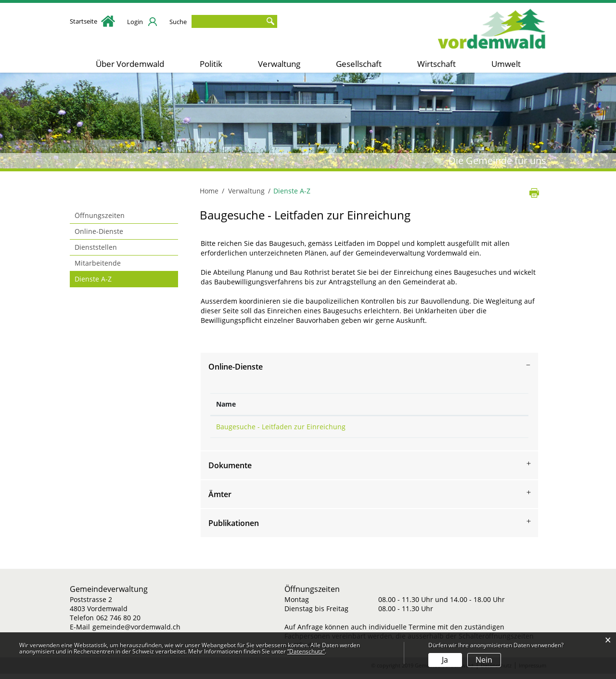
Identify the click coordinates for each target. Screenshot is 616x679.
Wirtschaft (436, 64)
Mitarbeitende (98, 263)
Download (497, 429)
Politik (211, 64)
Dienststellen (96, 247)
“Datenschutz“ (306, 651)
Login (135, 22)
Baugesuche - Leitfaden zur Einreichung (281, 427)
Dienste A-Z (114, 279)
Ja (445, 660)
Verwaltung (279, 64)
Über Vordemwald (130, 64)
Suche (178, 22)
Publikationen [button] (234, 528)
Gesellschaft (359, 64)
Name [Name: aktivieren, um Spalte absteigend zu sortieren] (226, 404)
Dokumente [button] (230, 471)
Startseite (92, 21)
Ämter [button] (220, 500)
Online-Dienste (99, 231)
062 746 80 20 (118, 623)
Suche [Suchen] (270, 21)
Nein (484, 660)
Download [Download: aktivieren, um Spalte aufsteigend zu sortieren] (467, 404)
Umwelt (506, 64)
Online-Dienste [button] (236, 367)
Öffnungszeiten (100, 215)
